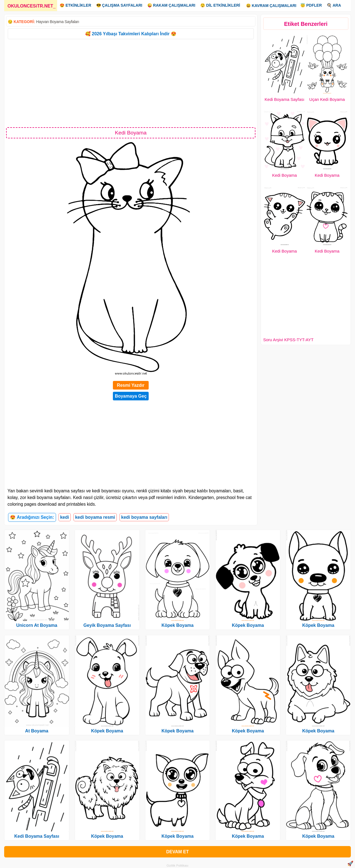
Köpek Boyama (107, 731)
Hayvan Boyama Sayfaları (58, 22)
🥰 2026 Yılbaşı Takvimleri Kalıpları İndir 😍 (131, 34)
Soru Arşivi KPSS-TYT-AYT (288, 340)
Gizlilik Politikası (178, 865)
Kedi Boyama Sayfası (284, 99)
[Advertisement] (131, 83)
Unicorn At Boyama (37, 625)
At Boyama (37, 731)
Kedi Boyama (284, 175)
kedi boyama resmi (95, 517)
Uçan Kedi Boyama (327, 99)
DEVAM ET (177, 852)
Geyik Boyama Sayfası (107, 625)
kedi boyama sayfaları (144, 517)
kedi (65, 517)
